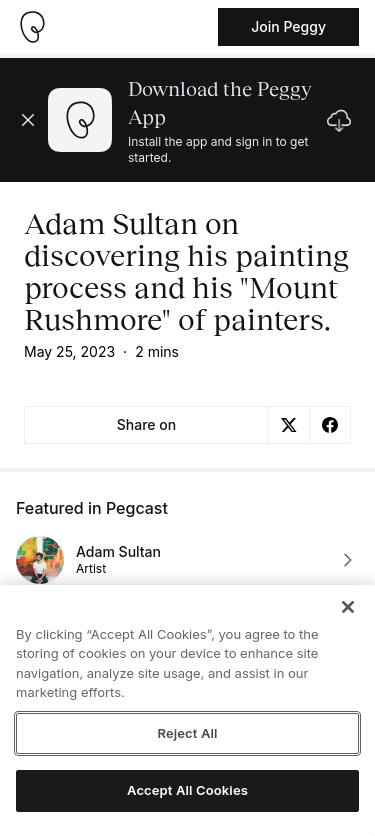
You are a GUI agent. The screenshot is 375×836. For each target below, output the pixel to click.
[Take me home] (32, 27)
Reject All (187, 733)
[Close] (348, 607)
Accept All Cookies (187, 790)
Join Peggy (288, 26)
